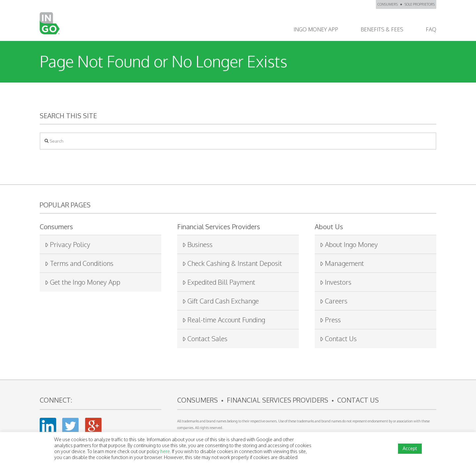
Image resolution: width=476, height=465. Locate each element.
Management (342, 263)
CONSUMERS (388, 4)
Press (330, 320)
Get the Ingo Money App (82, 282)
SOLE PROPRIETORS (420, 4)
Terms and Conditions (79, 263)
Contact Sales (205, 339)
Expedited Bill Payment (219, 282)
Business (197, 244)
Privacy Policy (67, 244)
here (165, 451)
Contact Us (338, 339)
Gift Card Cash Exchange (220, 301)
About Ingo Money (349, 244)
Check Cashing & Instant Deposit (232, 263)
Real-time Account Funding (224, 320)
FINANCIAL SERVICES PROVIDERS (278, 400)
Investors (336, 282)
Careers (334, 301)
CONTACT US (358, 400)
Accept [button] (410, 448)
